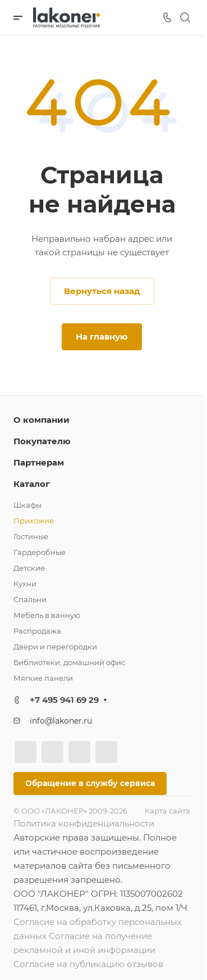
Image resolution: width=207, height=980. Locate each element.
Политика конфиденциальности (84, 823)
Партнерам (39, 462)
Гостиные (31, 536)
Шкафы (27, 505)
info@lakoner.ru (61, 721)
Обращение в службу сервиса (90, 783)
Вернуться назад (102, 291)
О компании (42, 420)
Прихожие (34, 521)
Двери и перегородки (55, 647)
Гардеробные (40, 552)
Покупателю (42, 441)
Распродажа (37, 631)
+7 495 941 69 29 (64, 700)
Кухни (25, 584)
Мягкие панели (43, 678)
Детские (29, 568)
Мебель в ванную (47, 615)
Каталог (32, 484)
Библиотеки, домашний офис (69, 662)
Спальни (30, 599)
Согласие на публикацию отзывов (88, 964)
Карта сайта (167, 811)
